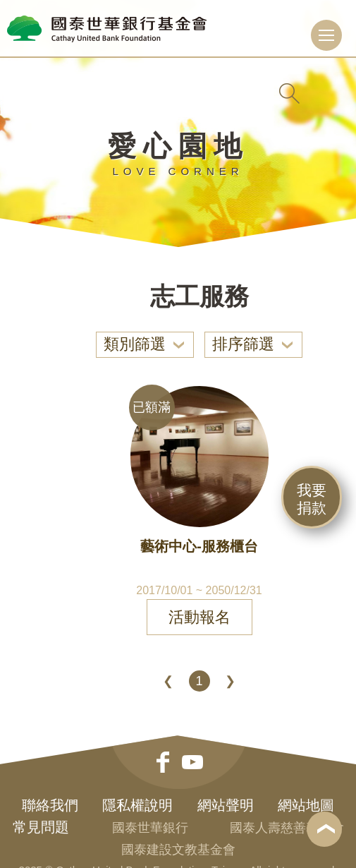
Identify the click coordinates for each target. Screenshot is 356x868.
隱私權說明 (137, 805)
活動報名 (200, 617)
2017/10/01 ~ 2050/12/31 (199, 590)
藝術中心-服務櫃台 (199, 546)
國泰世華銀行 (150, 828)
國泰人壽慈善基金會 (287, 828)
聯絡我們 (50, 805)
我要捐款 (312, 499)
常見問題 (41, 827)
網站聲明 (226, 805)
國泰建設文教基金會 (178, 850)
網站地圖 (306, 805)
